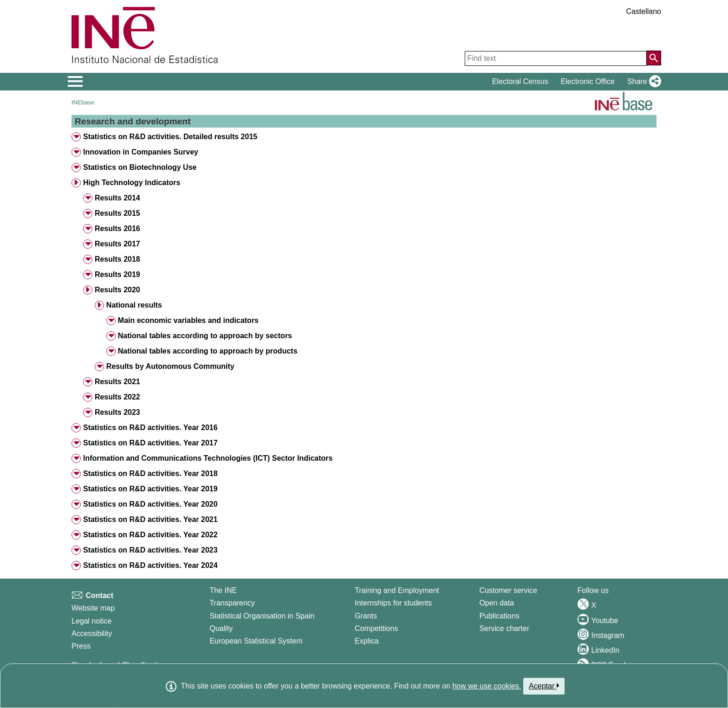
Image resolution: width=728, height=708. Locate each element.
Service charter (504, 628)
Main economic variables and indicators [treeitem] (188, 320)
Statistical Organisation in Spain (262, 616)
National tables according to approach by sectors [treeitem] (205, 336)
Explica (367, 641)
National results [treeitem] (134, 305)
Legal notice (91, 621)
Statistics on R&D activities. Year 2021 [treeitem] (150, 519)
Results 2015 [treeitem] (117, 213)
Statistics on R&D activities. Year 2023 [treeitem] (150, 550)
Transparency (232, 603)
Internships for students (393, 603)
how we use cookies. (487, 686)
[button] (642, 82)
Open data (497, 603)
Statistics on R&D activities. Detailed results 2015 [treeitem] (170, 137)
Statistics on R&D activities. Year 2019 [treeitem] (150, 489)
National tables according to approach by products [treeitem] (208, 351)
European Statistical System (256, 641)
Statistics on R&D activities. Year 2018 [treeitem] (150, 473)
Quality (221, 628)
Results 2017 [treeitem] (117, 244)
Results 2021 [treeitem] (117, 382)
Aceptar (544, 686)
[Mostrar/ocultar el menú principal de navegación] (75, 82)
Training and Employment (397, 590)
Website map (93, 608)
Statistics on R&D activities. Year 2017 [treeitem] (150, 443)
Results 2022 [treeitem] (117, 397)
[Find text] (556, 58)
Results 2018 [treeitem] (117, 259)
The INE (223, 590)
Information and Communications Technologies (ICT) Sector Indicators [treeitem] (208, 458)
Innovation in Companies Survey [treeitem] (141, 152)
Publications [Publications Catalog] (499, 616)
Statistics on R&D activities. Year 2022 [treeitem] (150, 535)
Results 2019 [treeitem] (117, 274)
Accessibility (92, 634)
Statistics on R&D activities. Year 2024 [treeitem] (150, 565)
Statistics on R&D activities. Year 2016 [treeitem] (150, 428)
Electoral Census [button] (520, 81)
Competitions (376, 628)
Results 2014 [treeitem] (117, 198)
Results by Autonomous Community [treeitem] (170, 366)
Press (81, 646)
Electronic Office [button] (588, 81)
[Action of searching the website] (654, 58)
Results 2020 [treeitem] (117, 290)
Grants (366, 616)
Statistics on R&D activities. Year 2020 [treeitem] (150, 504)
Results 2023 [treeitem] (117, 412)
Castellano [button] (643, 11)
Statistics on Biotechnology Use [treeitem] (140, 167)
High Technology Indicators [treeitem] (132, 183)
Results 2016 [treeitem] (117, 228)
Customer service (508, 590)
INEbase (83, 102)
